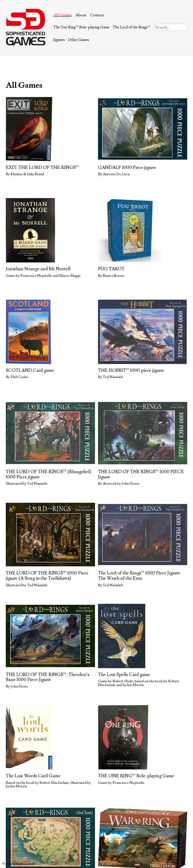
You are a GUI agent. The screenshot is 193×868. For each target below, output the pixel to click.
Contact (97, 15)
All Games (62, 15)
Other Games (78, 40)
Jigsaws (59, 40)
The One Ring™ (81, 27)
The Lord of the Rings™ (131, 27)
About (81, 15)
